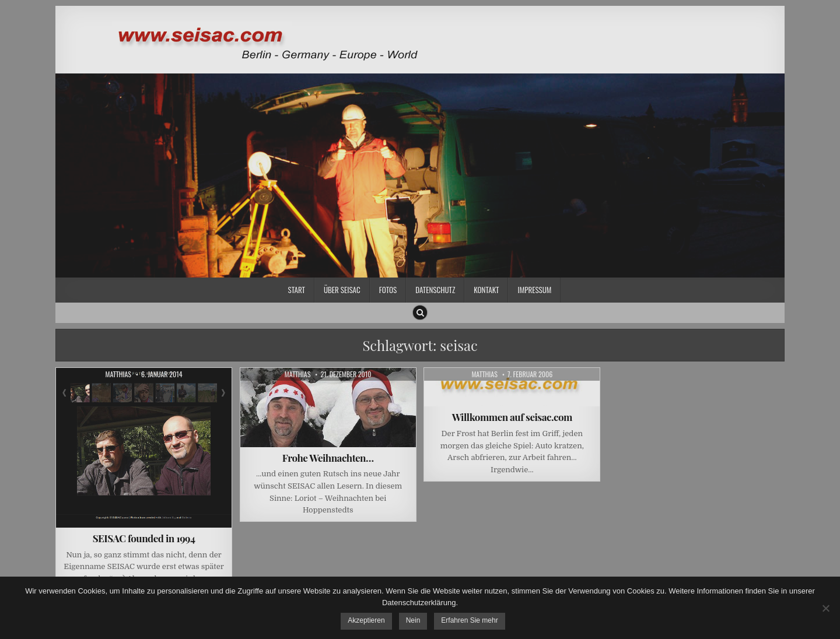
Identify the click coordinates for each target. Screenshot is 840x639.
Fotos (388, 290)
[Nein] (825, 608)
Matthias (118, 374)
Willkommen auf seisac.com (512, 417)
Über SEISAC (342, 290)
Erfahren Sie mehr (469, 620)
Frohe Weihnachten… (328, 458)
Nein (413, 620)
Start (297, 290)
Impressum (534, 290)
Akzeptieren (366, 620)
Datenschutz (435, 290)
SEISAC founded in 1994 (144, 538)
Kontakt (486, 290)
